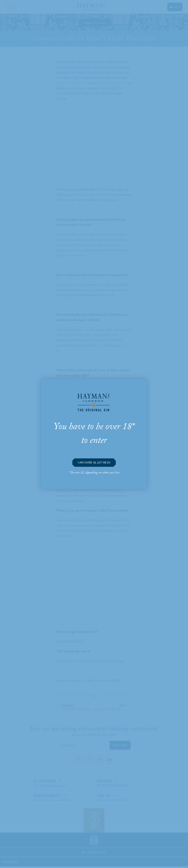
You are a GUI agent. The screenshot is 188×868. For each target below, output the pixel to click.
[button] (94, 463)
